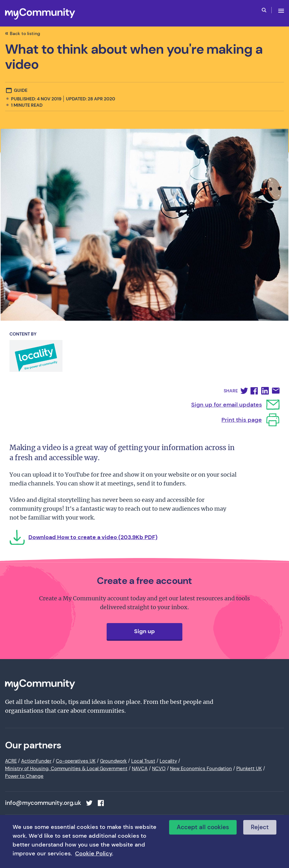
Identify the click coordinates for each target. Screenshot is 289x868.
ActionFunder (36, 761)
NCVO (159, 769)
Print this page (242, 420)
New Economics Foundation (201, 769)
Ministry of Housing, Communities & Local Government (66, 769)
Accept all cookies (203, 827)
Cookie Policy (94, 853)
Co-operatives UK (76, 761)
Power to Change (24, 776)
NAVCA (140, 769)
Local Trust (143, 761)
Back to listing (25, 33)
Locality (168, 761)
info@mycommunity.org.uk (43, 803)
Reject (260, 827)
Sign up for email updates (227, 405)
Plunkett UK (249, 769)
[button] (244, 391)
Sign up (144, 631)
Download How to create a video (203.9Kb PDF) (93, 537)
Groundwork (113, 761)
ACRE (11, 761)
